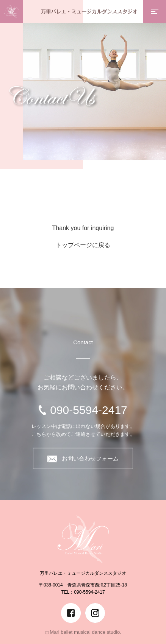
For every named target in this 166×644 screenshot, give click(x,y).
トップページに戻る (83, 245)
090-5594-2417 (89, 410)
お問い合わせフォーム (83, 459)
